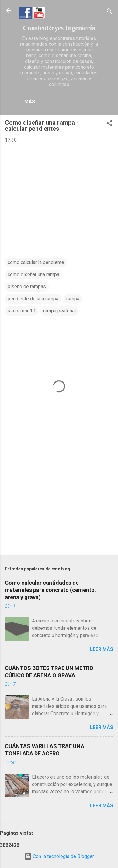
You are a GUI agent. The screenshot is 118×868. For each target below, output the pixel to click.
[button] (109, 124)
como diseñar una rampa (33, 274)
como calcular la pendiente (36, 262)
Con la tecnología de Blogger (59, 856)
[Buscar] (109, 12)
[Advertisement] (59, 503)
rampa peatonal (59, 311)
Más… (31, 102)
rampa (73, 299)
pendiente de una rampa (33, 299)
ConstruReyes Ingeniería (59, 28)
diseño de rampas (27, 287)
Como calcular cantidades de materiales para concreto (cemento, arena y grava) (50, 590)
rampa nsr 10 (21, 311)
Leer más (102, 649)
